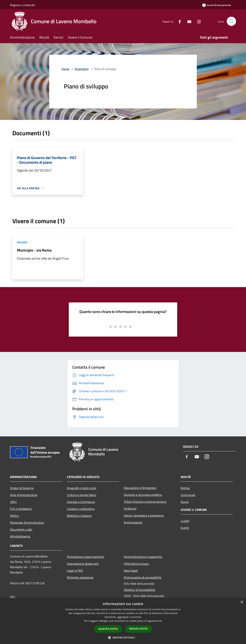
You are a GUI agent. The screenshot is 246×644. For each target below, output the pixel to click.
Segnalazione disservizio (83, 564)
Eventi (185, 528)
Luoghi (185, 521)
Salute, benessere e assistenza (144, 515)
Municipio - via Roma (34, 250)
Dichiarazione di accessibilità (142, 577)
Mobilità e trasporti (79, 516)
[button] (123, 637)
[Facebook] (178, 21)
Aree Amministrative (24, 495)
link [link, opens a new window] (160, 621)
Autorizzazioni (133, 522)
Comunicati (188, 495)
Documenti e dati (21, 529)
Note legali (131, 571)
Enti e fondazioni (21, 509)
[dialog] (123, 621)
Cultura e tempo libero (81, 495)
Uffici (13, 502)
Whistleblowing (20, 536)
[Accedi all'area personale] (217, 5)
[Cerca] (231, 21)
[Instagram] (197, 21)
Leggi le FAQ (75, 571)
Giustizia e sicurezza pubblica (143, 495)
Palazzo (22, 242)
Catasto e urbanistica (81, 509)
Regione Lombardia (22, 5)
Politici (14, 516)
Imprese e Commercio (81, 502)
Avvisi (185, 502)
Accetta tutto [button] (108, 629)
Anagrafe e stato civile (81, 488)
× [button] (242, 602)
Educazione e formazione (140, 488)
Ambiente (130, 509)
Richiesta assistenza (80, 577)
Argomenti (82, 69)
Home (65, 69)
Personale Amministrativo (27, 523)
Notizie (185, 488)
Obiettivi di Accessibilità (139, 590)
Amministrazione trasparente (143, 557)
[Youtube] (188, 21)
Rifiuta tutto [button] (138, 629)
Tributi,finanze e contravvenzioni (145, 502)
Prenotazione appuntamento (86, 557)
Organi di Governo (22, 488)
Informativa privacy (136, 564)
